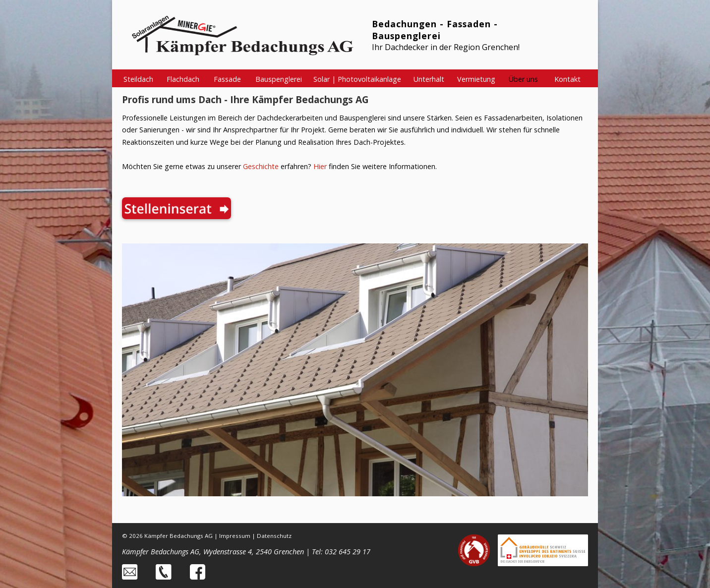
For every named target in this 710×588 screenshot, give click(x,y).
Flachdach (183, 79)
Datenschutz (274, 536)
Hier (320, 166)
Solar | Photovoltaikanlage (357, 79)
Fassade (227, 79)
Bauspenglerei (279, 79)
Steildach (138, 79)
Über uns (523, 79)
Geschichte (261, 166)
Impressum (235, 536)
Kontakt (567, 79)
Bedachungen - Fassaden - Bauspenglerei (435, 30)
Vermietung (476, 79)
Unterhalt (429, 79)
